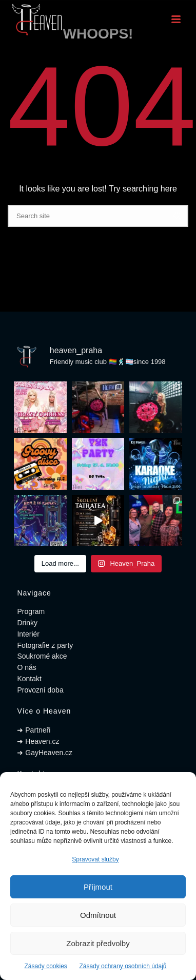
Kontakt (29, 679)
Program (31, 611)
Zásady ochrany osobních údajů (123, 966)
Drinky (27, 623)
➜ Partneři (34, 730)
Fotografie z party (45, 645)
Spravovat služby (95, 859)
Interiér (28, 634)
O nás (26, 667)
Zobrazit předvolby (98, 943)
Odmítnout (98, 915)
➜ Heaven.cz (38, 741)
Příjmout (98, 887)
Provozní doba (40, 690)
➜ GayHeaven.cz (45, 753)
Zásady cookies (45, 966)
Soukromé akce (42, 656)
